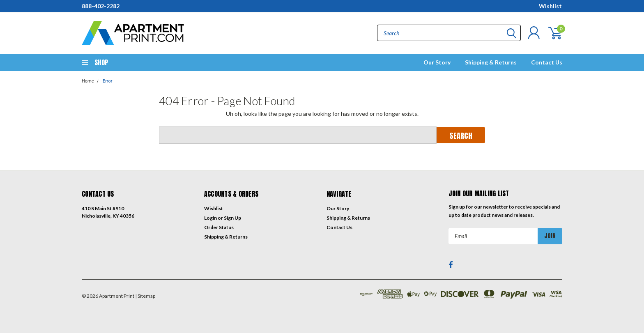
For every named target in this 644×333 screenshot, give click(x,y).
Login (210, 218)
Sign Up (232, 218)
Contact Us (547, 62)
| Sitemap (145, 296)
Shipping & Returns (491, 62)
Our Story (437, 62)
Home (88, 81)
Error (108, 81)
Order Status (219, 227)
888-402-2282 (101, 6)
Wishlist (550, 6)
